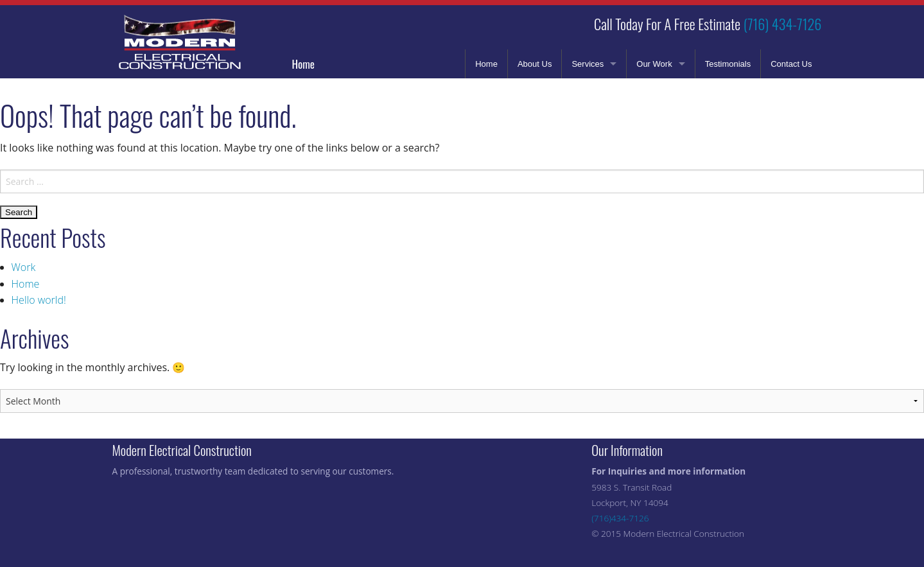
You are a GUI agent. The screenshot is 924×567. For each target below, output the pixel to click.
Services (588, 64)
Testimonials (728, 64)
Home (303, 64)
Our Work (654, 64)
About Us (535, 64)
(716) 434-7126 (783, 23)
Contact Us (791, 64)
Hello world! (39, 300)
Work (24, 267)
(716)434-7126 (620, 518)
